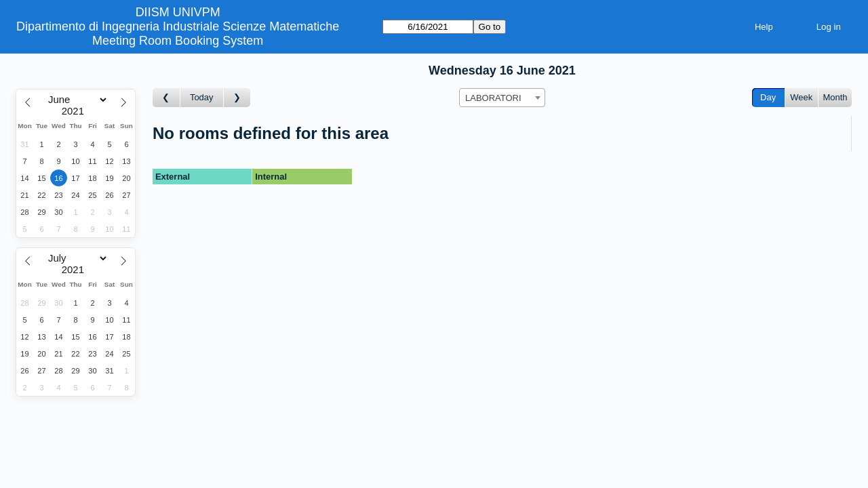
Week (801, 97)
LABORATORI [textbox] (493, 98)
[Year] (76, 111)
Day (768, 97)
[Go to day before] (166, 98)
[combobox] (502, 98)
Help (764, 27)
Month (835, 97)
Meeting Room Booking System (178, 41)
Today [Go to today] (202, 97)
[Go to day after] (237, 98)
